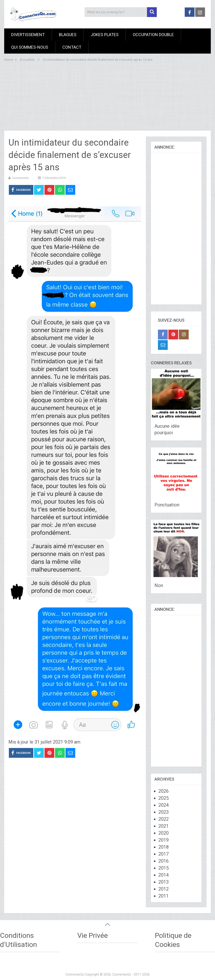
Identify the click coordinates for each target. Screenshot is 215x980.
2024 (164, 805)
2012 (164, 889)
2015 (164, 868)
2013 (164, 882)
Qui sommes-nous (30, 47)
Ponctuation (167, 505)
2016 (164, 861)
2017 (164, 854)
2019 (164, 840)
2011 (164, 896)
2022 (164, 819)
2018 (164, 847)
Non (159, 585)
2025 (164, 798)
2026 (164, 791)
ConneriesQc (20, 178)
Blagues (68, 35)
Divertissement (28, 35)
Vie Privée (93, 935)
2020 (164, 833)
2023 (164, 812)
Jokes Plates (105, 35)
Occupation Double (153, 35)
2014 (164, 875)
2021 (164, 826)
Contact (72, 47)
